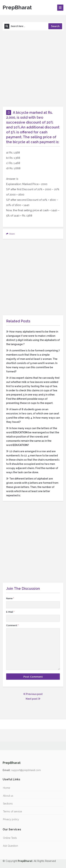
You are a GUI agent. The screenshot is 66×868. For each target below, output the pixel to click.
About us (8, 796)
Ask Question (10, 846)
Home (7, 788)
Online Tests (10, 838)
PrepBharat (17, 7)
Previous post (33, 694)
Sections (8, 804)
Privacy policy (11, 819)
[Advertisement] (33, 69)
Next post (33, 699)
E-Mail (10, 612)
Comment (12, 625)
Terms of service (12, 811)
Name (10, 598)
